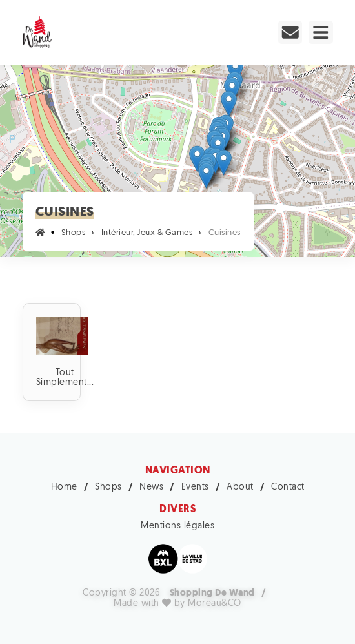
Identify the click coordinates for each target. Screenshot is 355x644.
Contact (288, 487)
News (151, 487)
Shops (108, 487)
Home (64, 487)
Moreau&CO (215, 604)
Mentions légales (177, 526)
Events (195, 487)
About (240, 487)
